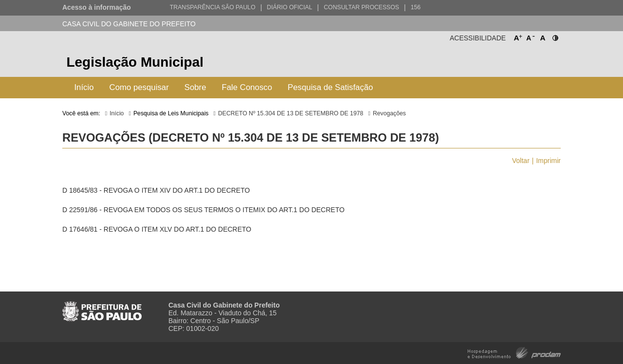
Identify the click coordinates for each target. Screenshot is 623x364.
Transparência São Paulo (213, 7)
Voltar (521, 161)
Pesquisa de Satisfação (330, 87)
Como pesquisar (139, 87)
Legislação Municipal (135, 62)
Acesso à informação (97, 7)
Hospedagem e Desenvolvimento (514, 352)
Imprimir (548, 161)
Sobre (195, 87)
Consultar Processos (361, 7)
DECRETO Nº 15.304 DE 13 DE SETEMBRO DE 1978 (291, 113)
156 (416, 7)
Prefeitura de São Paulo (524, 64)
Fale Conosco (247, 87)
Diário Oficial (289, 7)
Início (84, 87)
